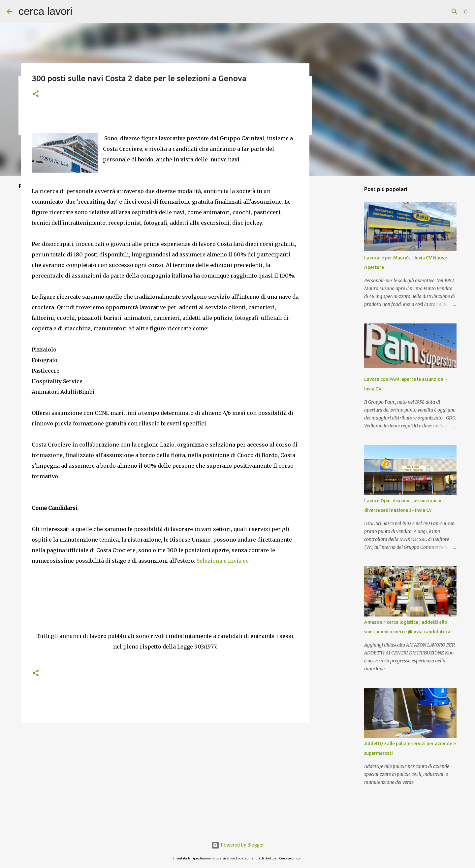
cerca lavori (46, 11)
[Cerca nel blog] (435, 12)
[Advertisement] (165, 602)
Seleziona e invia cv (223, 561)
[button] (36, 94)
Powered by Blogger (238, 845)
